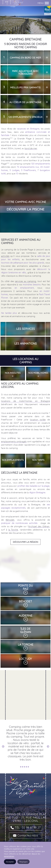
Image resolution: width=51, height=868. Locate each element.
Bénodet (10, 519)
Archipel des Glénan (39, 525)
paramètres (9, 856)
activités (5, 255)
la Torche (13, 529)
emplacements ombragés (14, 440)
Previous (3, 746)
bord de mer (31, 148)
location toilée (38, 418)
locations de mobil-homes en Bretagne (26, 400)
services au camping (26, 280)
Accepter (10, 862)
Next (48, 746)
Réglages (23, 862)
